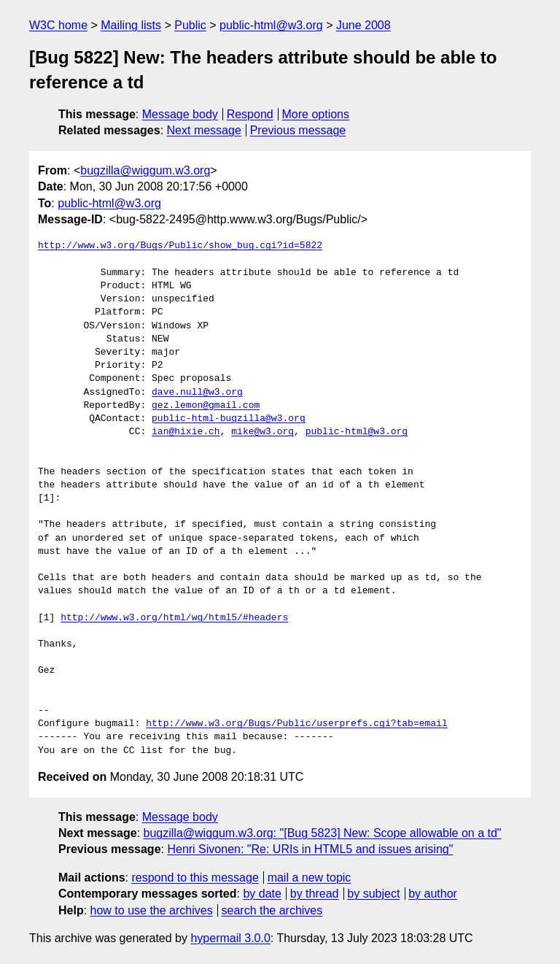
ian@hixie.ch (186, 432)
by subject (373, 894)
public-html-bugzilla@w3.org (229, 419)
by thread (315, 894)
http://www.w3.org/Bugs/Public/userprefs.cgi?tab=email (296, 724)
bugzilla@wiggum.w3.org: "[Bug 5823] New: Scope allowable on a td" (323, 833)
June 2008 (363, 25)
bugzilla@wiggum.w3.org (145, 170)
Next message (204, 130)
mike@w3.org (262, 432)
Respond (250, 114)
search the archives (272, 910)
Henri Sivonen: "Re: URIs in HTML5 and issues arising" (310, 849)
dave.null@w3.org (197, 393)
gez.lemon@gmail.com (206, 406)
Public (190, 25)
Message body (180, 114)
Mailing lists (131, 25)
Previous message (298, 130)
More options (316, 114)
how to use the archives (152, 910)
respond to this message (195, 878)
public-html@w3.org (271, 25)
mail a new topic (310, 878)
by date (262, 894)
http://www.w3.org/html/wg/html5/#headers (174, 618)
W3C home (58, 25)
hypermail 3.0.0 (230, 938)
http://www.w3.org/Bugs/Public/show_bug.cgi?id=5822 (180, 246)
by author (433, 894)
